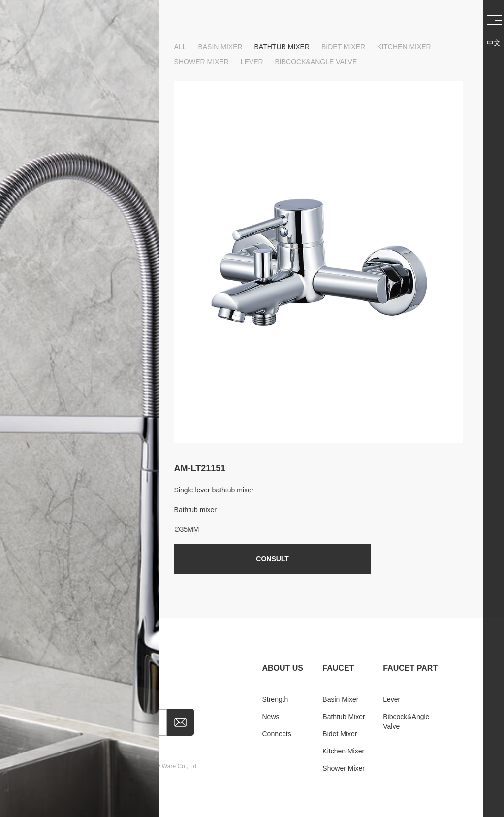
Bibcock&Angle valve (316, 62)
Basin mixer (220, 47)
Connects (276, 734)
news (270, 717)
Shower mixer (202, 62)
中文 (494, 43)
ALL (180, 47)
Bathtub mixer (282, 47)
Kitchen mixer (404, 47)
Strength (275, 699)
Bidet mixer (343, 47)
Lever (252, 62)
